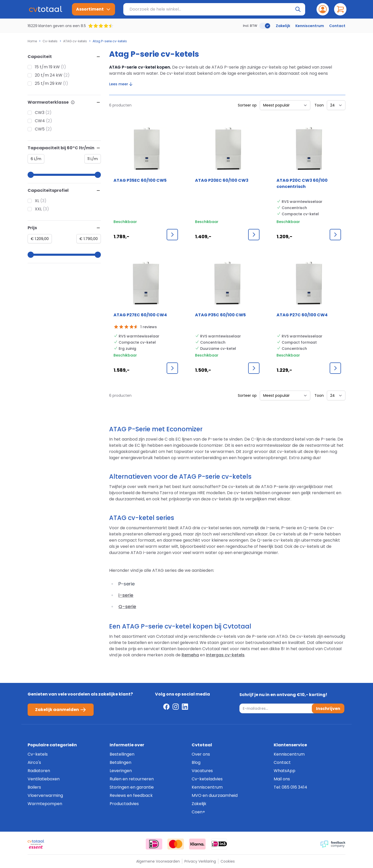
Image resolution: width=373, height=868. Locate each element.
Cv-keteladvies (207, 779)
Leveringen (121, 771)
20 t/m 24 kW (49, 75)
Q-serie (127, 606)
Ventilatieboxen (44, 779)
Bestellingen (122, 754)
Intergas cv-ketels (225, 655)
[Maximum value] (93, 159)
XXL (38, 209)
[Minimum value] (36, 159)
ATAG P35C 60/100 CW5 (220, 315)
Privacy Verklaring (200, 861)
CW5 (40, 129)
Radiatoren (39, 771)
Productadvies (124, 804)
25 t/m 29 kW (48, 83)
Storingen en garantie (132, 787)
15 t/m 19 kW (47, 67)
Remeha (190, 655)
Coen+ (198, 812)
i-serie (126, 595)
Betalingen (120, 762)
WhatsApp (285, 771)
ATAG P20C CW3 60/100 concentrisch (302, 183)
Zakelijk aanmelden (61, 710)
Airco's (34, 762)
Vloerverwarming (45, 795)
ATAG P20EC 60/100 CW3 (222, 180)
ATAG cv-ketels (75, 41)
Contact (337, 26)
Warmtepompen (45, 804)
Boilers (34, 787)
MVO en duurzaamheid (215, 795)
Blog (196, 762)
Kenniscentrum (310, 26)
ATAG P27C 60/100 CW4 (302, 315)
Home (32, 41)
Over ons (201, 754)
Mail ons (282, 779)
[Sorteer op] (285, 105)
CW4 (40, 121)
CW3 (40, 113)
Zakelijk (283, 26)
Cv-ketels (50, 41)
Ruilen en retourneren (132, 779)
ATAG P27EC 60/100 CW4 (140, 315)
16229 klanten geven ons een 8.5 (57, 26)
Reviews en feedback (131, 795)
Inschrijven (328, 708)
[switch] (265, 26)
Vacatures (202, 771)
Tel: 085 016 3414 (290, 787)
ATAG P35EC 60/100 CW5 (140, 180)
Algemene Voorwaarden (158, 861)
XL (37, 201)
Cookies (228, 861)
